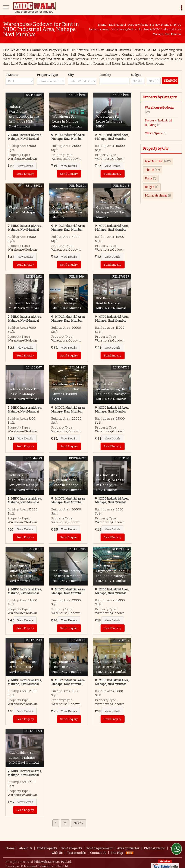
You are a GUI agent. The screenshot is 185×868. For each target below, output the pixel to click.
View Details (25, 166)
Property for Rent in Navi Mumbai (150, 25)
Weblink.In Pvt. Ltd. (55, 864)
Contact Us (98, 850)
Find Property (47, 846)
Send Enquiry (25, 174)
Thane (150, 170)
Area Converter (128, 846)
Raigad (150, 187)
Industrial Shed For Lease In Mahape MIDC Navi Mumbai (24, 394)
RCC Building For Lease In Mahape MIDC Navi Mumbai (24, 758)
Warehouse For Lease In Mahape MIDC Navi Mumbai (67, 485)
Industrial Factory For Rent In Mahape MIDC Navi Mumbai (67, 576)
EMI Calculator (155, 846)
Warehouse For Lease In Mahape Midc (22, 212)
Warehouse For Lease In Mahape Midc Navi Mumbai (67, 121)
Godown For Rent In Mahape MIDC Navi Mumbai (68, 212)
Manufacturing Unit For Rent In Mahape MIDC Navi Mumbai (24, 303)
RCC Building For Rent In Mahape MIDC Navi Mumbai (67, 303)
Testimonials (76, 850)
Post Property (72, 846)
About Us (26, 846)
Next (79, 823)
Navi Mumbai (117, 25)
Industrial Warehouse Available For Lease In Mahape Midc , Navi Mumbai (24, 117)
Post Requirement (99, 846)
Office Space (154, 133)
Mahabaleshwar (156, 196)
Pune (149, 178)
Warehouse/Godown (159, 108)
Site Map (117, 850)
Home (102, 25)
